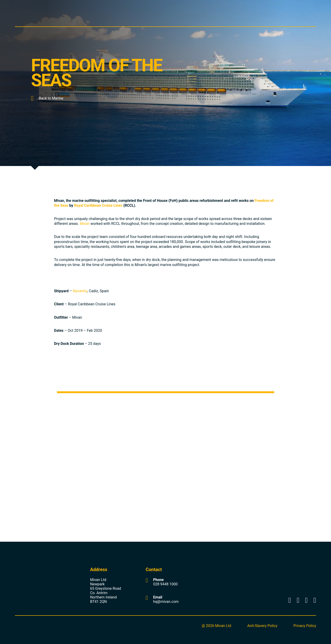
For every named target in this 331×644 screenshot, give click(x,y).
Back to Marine (47, 98)
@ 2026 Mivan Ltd (216, 626)
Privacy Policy (305, 626)
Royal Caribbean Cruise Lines (98, 205)
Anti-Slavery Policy (262, 626)
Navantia (80, 291)
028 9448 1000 (165, 584)
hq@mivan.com (166, 602)
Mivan (85, 224)
